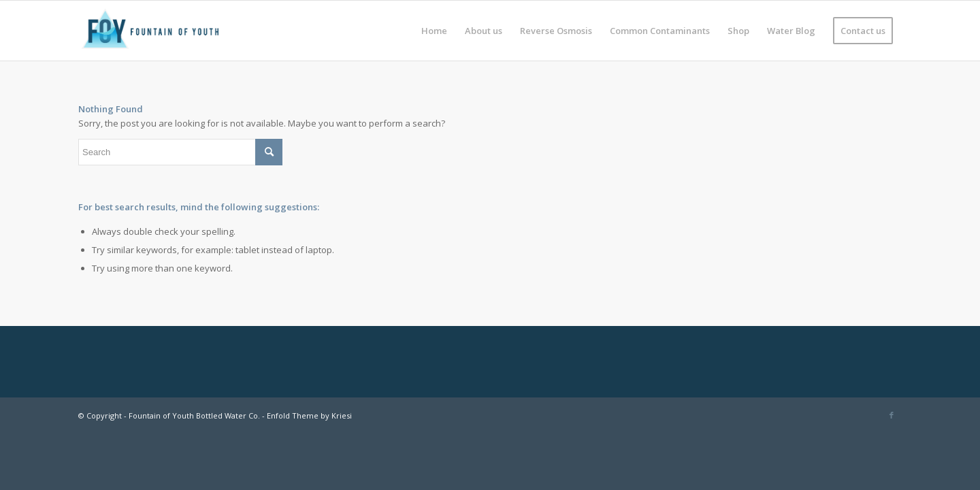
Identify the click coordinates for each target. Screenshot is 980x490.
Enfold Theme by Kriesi (309, 415)
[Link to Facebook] (892, 415)
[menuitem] (434, 31)
